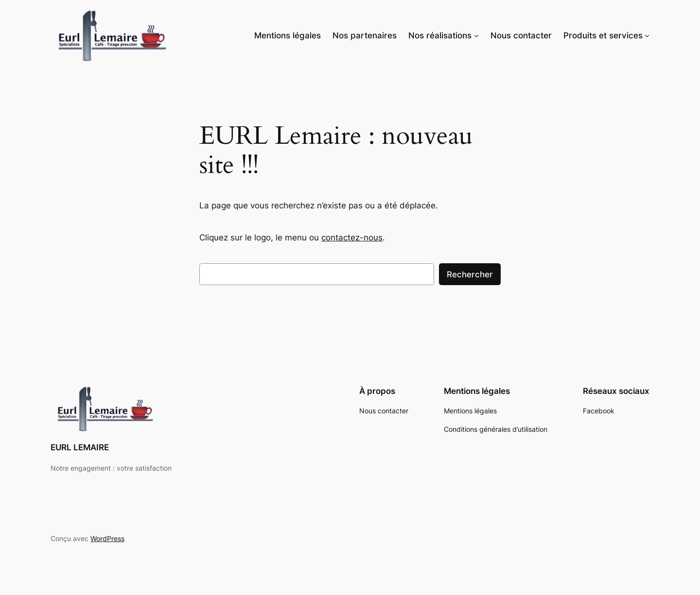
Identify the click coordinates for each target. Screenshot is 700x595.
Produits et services (603, 35)
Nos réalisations (440, 35)
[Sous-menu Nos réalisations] (476, 35)
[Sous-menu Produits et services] (647, 35)
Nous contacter (521, 35)
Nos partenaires (365, 35)
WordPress (107, 538)
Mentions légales (288, 35)
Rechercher (470, 274)
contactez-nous (352, 238)
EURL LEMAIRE (80, 447)
